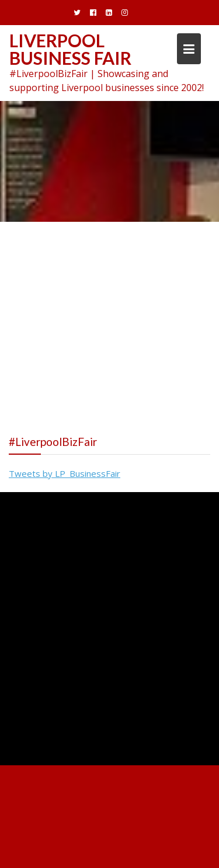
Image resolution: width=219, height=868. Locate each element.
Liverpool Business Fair (70, 49)
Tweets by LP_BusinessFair (65, 473)
